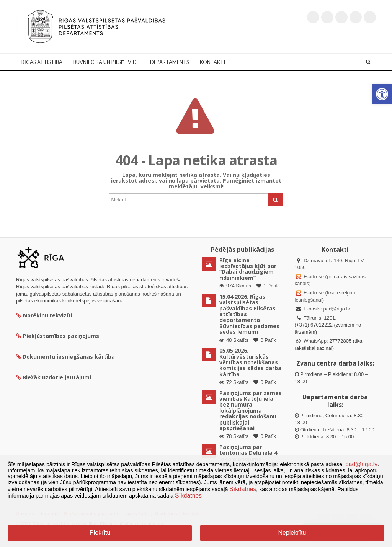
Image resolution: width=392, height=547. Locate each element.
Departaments (170, 62)
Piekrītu (100, 533)
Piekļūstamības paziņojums (58, 336)
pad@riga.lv (336, 309)
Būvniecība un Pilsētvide (106, 62)
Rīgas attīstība (42, 62)
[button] (382, 94)
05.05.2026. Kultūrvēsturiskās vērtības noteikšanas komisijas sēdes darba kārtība (250, 362)
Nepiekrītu (292, 533)
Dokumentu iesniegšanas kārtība (69, 357)
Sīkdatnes (243, 489)
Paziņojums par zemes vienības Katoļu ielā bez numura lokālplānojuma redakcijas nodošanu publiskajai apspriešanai (251, 411)
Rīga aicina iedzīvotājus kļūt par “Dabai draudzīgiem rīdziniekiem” (248, 269)
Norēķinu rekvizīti (44, 315)
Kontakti (212, 62)
